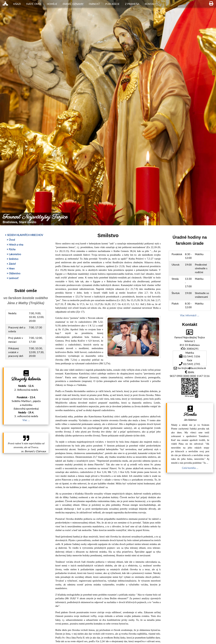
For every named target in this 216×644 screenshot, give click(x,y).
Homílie (52, 4)
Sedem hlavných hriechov (24, 235)
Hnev (11, 268)
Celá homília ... (190, 468)
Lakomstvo (14, 254)
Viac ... (26, 420)
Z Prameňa (132, 4)
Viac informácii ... (190, 315)
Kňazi (17, 4)
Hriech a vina (15, 245)
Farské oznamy (73, 4)
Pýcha (11, 249)
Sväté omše (34, 4)
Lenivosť (13, 278)
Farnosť (94, 4)
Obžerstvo (14, 273)
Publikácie (112, 4)
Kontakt (151, 4)
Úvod (11, 240)
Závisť (11, 264)
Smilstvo (13, 259)
